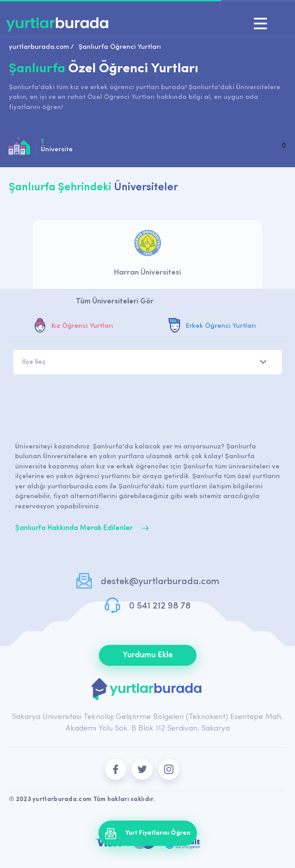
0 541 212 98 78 (160, 606)
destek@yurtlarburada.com (160, 582)
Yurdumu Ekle (148, 655)
